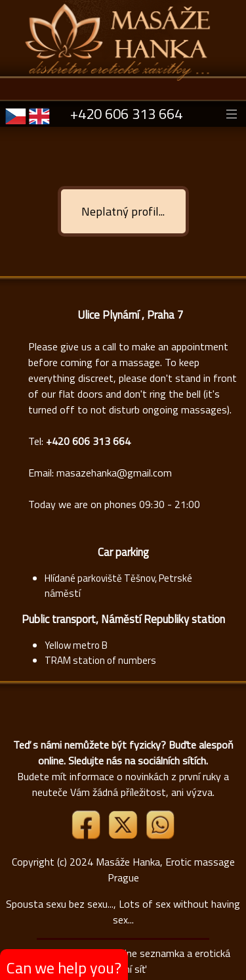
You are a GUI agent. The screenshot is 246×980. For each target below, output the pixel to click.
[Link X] (124, 835)
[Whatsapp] (160, 835)
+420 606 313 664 (126, 114)
